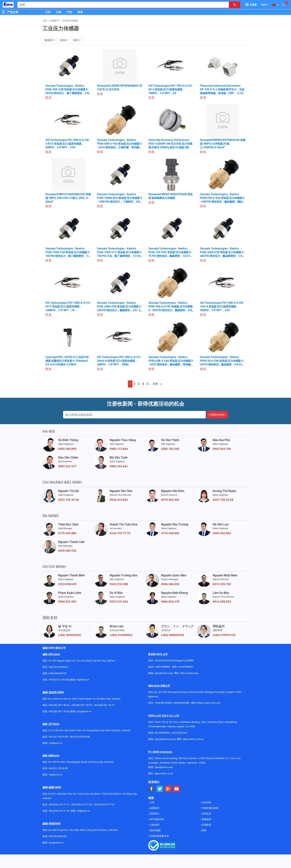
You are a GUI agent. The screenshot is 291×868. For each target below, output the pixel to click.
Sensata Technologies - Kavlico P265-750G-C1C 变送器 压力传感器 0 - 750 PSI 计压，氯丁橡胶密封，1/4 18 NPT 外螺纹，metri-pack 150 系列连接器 (120, 256)
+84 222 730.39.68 (58, 737)
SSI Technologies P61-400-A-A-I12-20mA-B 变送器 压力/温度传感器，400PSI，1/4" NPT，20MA (119, 361)
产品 (69, 12)
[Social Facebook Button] (152, 789)
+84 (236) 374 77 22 (81, 805)
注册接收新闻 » (217, 415)
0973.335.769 (222, 584)
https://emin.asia (189, 673)
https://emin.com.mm (209, 703)
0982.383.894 (67, 449)
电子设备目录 (157, 819)
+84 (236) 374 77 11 (59, 805)
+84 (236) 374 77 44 (59, 811)
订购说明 (154, 825)
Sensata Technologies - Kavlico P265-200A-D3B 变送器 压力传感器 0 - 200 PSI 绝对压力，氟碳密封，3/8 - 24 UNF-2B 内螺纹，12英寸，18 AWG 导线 (120, 310)
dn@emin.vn (83, 811)
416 (155, 384)
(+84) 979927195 (224, 635)
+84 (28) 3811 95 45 (59, 711)
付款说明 (206, 802)
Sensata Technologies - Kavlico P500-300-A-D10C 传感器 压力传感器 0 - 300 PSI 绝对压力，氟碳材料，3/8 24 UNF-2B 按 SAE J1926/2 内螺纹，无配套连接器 (171, 310)
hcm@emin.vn (84, 711)
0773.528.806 (170, 533)
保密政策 (154, 808)
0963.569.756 (222, 449)
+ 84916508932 (162, 667)
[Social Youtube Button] (177, 789)
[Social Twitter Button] (160, 789)
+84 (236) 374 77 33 (104, 805)
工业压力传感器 (70, 21)
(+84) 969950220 (70, 635)
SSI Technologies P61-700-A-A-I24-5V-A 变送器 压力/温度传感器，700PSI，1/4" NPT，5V (171, 89)
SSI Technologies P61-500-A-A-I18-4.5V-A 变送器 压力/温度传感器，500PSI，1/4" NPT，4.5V (68, 144)
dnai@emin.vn (56, 843)
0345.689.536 (67, 551)
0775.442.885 (67, 533)
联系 (80, 12)
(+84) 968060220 (173, 635)
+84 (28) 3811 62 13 (104, 705)
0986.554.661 (119, 466)
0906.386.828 (170, 584)
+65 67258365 (185, 667)
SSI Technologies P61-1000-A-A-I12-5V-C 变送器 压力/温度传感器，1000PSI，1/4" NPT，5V (66, 306)
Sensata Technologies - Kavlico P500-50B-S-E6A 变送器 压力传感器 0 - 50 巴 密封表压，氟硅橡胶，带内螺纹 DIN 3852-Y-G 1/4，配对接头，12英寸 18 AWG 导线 (171, 364)
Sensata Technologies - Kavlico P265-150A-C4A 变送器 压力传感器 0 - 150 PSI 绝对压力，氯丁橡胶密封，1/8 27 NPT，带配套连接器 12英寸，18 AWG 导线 (68, 256)
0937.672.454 (119, 602)
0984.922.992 (67, 602)
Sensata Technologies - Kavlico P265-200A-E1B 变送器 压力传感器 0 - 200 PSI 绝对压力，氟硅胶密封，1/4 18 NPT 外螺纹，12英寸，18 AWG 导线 (223, 256)
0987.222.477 (67, 466)
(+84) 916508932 (121, 635)
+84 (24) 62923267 (58, 667)
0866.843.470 (170, 602)
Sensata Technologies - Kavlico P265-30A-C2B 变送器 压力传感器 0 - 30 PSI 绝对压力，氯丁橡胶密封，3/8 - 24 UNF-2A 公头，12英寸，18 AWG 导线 (68, 93)
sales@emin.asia (163, 673)
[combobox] (121, 5)
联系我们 (154, 814)
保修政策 (206, 819)
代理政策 (206, 825)
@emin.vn (57, 775)
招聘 (204, 830)
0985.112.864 (119, 449)
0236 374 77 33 (120, 533)
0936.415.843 (119, 500)
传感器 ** (55, 21)
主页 (48, 12)
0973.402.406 (170, 500)
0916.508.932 (222, 602)
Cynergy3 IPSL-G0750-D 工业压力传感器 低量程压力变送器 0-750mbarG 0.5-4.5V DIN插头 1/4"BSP (67, 361)
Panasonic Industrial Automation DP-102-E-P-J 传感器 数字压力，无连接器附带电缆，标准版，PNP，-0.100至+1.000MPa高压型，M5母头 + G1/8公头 (222, 93)
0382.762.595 (170, 449)
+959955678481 (182, 703)
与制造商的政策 (210, 808)
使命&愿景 (155, 830)
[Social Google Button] (168, 789)
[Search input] (121, 5)
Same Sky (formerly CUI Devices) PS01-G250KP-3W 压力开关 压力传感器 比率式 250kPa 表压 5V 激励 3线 (171, 144)
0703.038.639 (67, 584)
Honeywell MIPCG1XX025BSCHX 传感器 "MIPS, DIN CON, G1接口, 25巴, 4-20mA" (67, 198)
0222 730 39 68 (68, 500)
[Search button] (235, 5)
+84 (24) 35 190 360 (59, 680)
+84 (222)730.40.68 (80, 737)
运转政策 (206, 814)
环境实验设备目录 (159, 836)
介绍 (59, 12)
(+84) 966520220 (57, 673)
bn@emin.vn (56, 743)
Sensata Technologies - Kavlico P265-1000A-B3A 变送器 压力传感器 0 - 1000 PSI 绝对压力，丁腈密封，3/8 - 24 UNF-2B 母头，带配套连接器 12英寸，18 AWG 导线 (120, 202)
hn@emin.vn (83, 680)
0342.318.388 (119, 584)
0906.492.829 (222, 533)
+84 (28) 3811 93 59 (81, 705)
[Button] (4, 12)
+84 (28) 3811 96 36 (59, 705)
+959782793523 (163, 703)
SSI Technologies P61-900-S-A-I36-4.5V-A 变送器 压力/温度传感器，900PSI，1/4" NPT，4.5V (222, 306)
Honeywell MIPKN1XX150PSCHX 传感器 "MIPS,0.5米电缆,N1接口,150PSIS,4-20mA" (222, 144)
